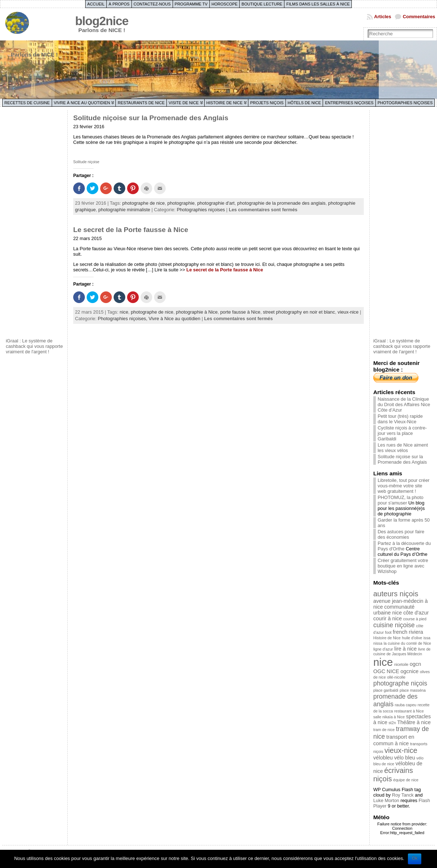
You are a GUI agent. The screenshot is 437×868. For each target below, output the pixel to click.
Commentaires (419, 17)
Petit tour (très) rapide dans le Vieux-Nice (400, 419)
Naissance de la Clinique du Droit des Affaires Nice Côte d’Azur (404, 404)
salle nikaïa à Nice (389, 717)
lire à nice (406, 649)
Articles (383, 17)
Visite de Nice (184, 103)
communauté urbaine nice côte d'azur (401, 610)
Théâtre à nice (414, 722)
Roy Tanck (403, 795)
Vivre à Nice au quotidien (82, 103)
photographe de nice (144, 203)
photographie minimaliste (124, 210)
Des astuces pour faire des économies (401, 534)
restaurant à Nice (409, 711)
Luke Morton (386, 800)
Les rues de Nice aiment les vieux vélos (403, 448)
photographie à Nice (197, 312)
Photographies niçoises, (123, 319)
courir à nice (387, 618)
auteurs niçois (396, 594)
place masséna (413, 690)
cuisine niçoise (394, 625)
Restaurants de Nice (141, 103)
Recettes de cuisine (27, 103)
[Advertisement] (35, 223)
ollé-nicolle (396, 677)
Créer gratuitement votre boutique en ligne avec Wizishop (403, 566)
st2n (392, 723)
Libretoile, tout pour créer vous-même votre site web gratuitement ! (403, 486)
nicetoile (401, 664)
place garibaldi (386, 690)
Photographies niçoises (405, 103)
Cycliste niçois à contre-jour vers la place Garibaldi (402, 433)
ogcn (415, 664)
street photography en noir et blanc (299, 312)
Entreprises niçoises (349, 103)
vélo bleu (405, 758)
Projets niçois (267, 103)
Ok (415, 858)
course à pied (415, 619)
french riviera (408, 632)
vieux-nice (348, 312)
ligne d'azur (383, 649)
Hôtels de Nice (304, 103)
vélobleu (383, 758)
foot (388, 632)
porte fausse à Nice (240, 312)
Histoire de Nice (225, 103)
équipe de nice (406, 780)
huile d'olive (412, 638)
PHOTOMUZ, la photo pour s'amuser (401, 500)
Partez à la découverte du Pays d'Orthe (404, 546)
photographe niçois (400, 683)
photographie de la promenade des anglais (281, 203)
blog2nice (102, 21)
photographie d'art (216, 203)
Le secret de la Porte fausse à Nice (131, 230)
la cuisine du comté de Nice (407, 643)
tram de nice (384, 730)
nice (124, 312)
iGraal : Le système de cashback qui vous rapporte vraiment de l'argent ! (34, 346)
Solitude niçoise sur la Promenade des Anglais (151, 118)
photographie (181, 203)
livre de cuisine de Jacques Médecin (402, 651)
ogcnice (410, 671)
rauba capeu (405, 705)
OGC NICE (386, 671)
